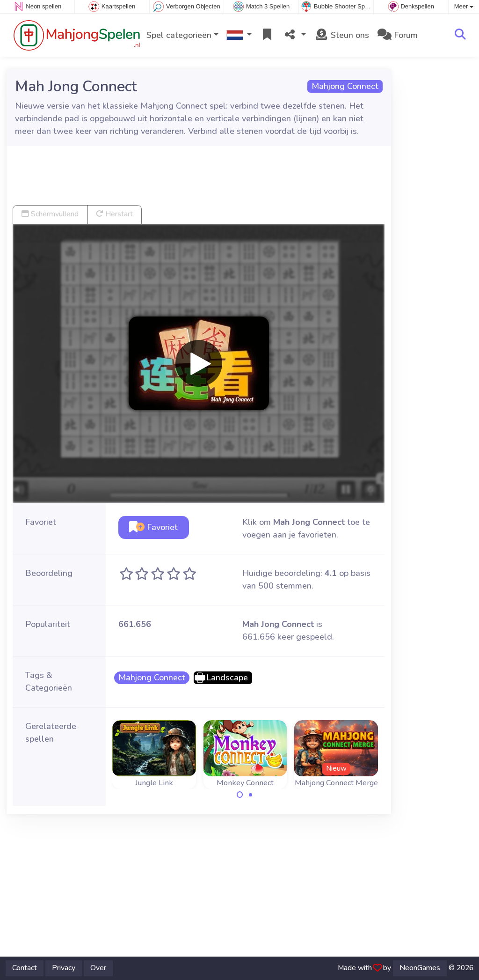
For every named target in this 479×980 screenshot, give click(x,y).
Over (98, 968)
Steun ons (342, 35)
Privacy (64, 968)
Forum (398, 35)
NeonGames (420, 968)
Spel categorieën (179, 35)
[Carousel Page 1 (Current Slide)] (240, 795)
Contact (25, 968)
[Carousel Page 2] (250, 795)
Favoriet (153, 527)
